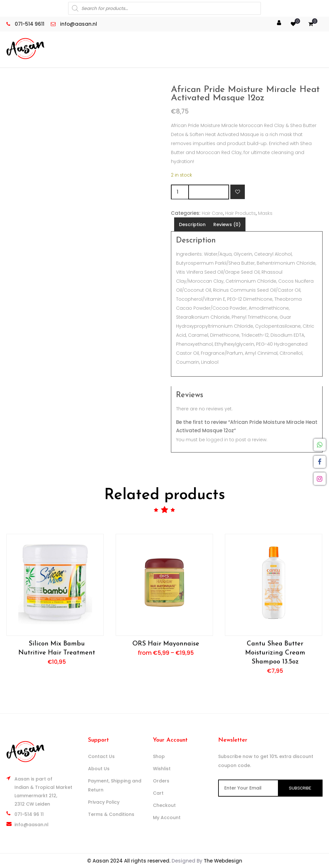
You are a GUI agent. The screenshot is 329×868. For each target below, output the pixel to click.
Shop (159, 756)
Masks (265, 213)
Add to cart (209, 192)
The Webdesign (223, 861)
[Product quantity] (180, 192)
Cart (158, 793)
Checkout (164, 805)
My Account (167, 818)
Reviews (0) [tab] (227, 224)
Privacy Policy (104, 802)
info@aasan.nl (31, 825)
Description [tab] (192, 224)
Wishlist (162, 769)
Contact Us (101, 756)
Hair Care (212, 213)
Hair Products (240, 213)
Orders (161, 781)
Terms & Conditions (111, 814)
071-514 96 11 (29, 814)
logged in (217, 440)
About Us (99, 769)
